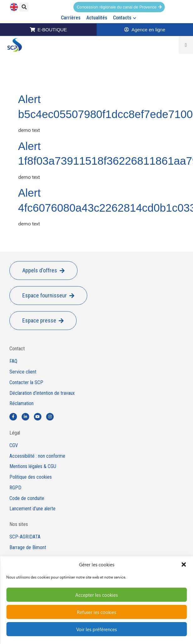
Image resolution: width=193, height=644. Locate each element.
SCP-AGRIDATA (25, 537)
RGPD (15, 488)
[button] (184, 564)
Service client (23, 372)
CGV (14, 446)
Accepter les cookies (96, 595)
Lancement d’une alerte (32, 509)
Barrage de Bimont (28, 548)
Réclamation (21, 404)
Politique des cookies (31, 477)
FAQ (13, 361)
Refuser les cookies (96, 612)
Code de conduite (27, 498)
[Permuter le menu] (186, 45)
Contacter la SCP (26, 383)
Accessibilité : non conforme (37, 456)
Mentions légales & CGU (33, 466)
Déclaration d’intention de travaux (42, 393)
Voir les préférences (96, 629)
